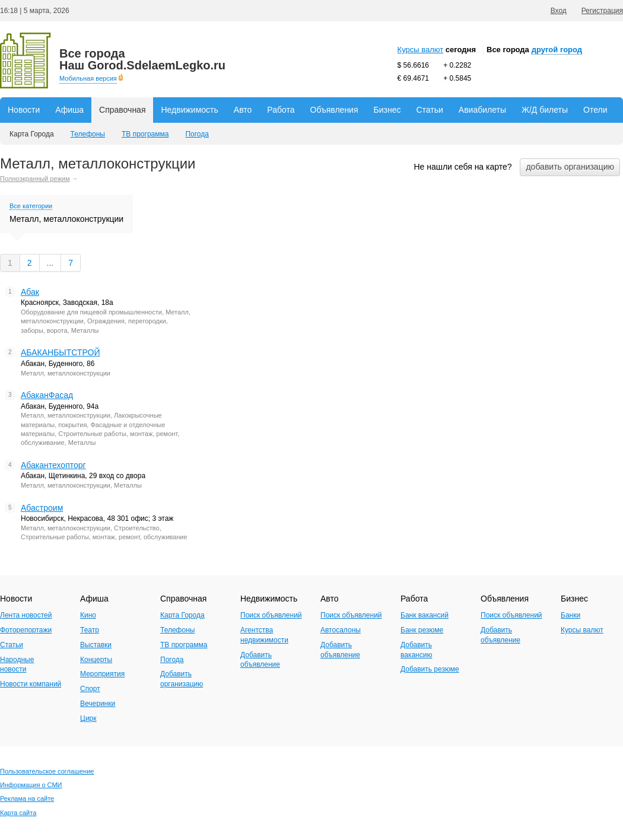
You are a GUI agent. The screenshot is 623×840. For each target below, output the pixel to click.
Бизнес (387, 110)
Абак (30, 292)
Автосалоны (341, 630)
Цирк (88, 718)
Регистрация (602, 11)
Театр (90, 630)
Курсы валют (421, 50)
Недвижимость (189, 110)
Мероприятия (102, 674)
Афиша (69, 110)
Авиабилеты (482, 110)
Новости (24, 110)
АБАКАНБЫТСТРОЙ (60, 352)
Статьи (429, 110)
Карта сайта (18, 813)
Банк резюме (422, 630)
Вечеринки (98, 704)
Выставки (96, 645)
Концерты (96, 660)
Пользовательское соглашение (47, 771)
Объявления (334, 110)
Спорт (90, 689)
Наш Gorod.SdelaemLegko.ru (142, 59)
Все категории (31, 206)
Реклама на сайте (27, 798)
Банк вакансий (425, 615)
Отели (595, 110)
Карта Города (32, 134)
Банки (570, 615)
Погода (197, 134)
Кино (88, 615)
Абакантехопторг (53, 465)
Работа (281, 110)
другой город (557, 50)
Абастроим (42, 508)
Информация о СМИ (31, 785)
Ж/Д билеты (545, 110)
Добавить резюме (430, 669)
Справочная (122, 110)
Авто (243, 110)
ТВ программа (145, 134)
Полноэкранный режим (35, 179)
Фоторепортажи (26, 630)
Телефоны (88, 134)
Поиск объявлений (271, 615)
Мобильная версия (88, 78)
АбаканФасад (47, 395)
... (50, 263)
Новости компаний (31, 684)
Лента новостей (26, 615)
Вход (559, 11)
